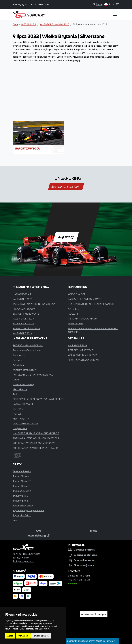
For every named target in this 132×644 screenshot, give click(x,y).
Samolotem (19, 355)
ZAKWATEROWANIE (23, 404)
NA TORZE (73, 309)
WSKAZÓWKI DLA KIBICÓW (82, 355)
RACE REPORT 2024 (23, 323)
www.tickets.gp (39, 535)
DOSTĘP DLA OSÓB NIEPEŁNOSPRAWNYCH (91, 304)
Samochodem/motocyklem (27, 350)
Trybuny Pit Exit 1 (22, 515)
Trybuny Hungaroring (23, 505)
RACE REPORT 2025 (23, 319)
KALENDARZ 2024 (22, 333)
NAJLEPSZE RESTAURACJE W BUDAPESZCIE (36, 433)
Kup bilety (66, 237)
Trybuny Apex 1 (20, 496)
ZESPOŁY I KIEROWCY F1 (26, 314)
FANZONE (73, 314)
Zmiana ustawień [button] (41, 636)
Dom (15, 24)
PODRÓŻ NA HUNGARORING (28, 345)
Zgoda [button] (10, 636)
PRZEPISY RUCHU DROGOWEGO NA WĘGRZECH (38, 399)
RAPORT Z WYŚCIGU (28, 148)
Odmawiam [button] (23, 636)
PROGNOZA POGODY (24, 309)
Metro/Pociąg (20, 389)
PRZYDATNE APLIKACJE (25, 423)
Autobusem (19, 365)
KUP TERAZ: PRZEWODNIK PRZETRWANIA (36, 448)
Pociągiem (18, 360)
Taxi (15, 394)
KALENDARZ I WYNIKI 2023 (54, 24)
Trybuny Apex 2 (20, 501)
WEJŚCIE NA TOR (77, 294)
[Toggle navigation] (115, 14)
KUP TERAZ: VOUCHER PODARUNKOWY (34, 443)
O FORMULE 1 (29, 24)
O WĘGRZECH (20, 428)
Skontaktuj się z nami (66, 187)
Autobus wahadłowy (23, 384)
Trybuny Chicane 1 (22, 476)
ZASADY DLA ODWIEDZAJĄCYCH (85, 299)
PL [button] (108, 5)
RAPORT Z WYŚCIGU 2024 (26, 328)
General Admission (22, 471)
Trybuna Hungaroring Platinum (28, 510)
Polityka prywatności (23, 561)
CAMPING (18, 409)
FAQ (38, 531)
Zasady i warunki (21, 558)
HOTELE (17, 414)
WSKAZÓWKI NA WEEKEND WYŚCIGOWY (34, 304)
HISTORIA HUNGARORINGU (82, 319)
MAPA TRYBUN (76, 323)
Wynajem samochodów (25, 370)
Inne (15, 520)
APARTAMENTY (21, 419)
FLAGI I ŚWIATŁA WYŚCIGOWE (84, 360)
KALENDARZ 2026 (22, 299)
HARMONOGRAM (22, 294)
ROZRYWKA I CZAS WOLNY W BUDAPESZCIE (36, 438)
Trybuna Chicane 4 (22, 491)
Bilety (94, 531)
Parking (16, 379)
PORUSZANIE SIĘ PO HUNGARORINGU (33, 375)
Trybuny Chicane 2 (22, 481)
